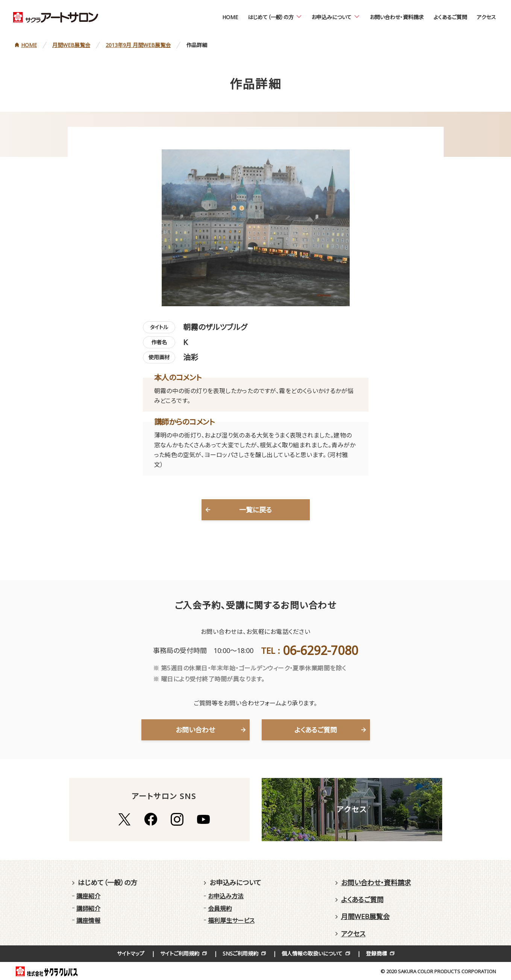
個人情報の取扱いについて (312, 953)
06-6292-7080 (320, 650)
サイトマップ (131, 953)
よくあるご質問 (450, 17)
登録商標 (376, 953)
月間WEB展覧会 (365, 916)
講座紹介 (88, 896)
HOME (230, 17)
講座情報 (88, 921)
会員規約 (220, 909)
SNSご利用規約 (240, 953)
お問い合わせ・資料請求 (397, 17)
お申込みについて (331, 17)
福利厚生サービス (231, 921)
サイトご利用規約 (180, 953)
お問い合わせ (195, 730)
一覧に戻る (255, 510)
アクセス (486, 17)
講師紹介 (88, 909)
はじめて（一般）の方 (271, 17)
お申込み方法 (226, 896)
